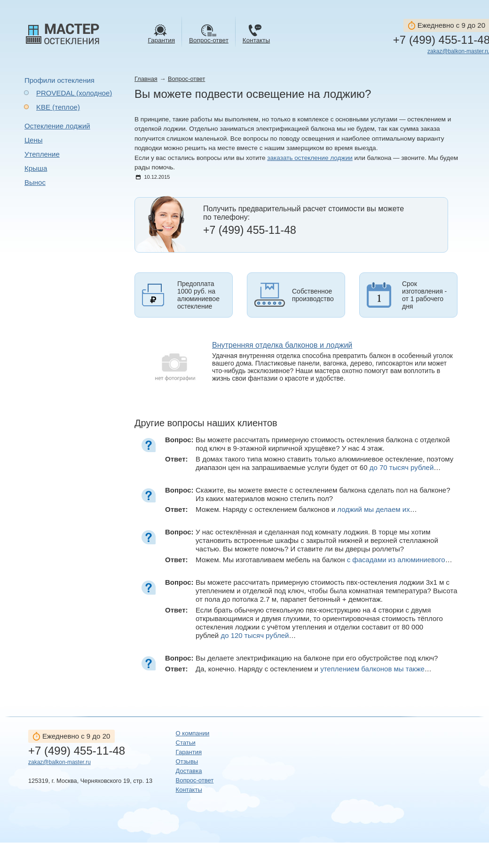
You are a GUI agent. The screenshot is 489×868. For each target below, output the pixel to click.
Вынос (35, 182)
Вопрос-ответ (186, 79)
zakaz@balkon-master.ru (59, 762)
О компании (193, 733)
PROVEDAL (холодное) (74, 93)
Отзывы (187, 761)
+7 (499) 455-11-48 (77, 751)
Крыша (36, 168)
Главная (146, 79)
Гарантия (189, 752)
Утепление (42, 154)
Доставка (189, 771)
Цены (34, 140)
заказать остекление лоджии (310, 158)
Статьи (186, 743)
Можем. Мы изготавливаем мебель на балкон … (324, 560)
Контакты (189, 790)
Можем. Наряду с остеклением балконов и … (306, 509)
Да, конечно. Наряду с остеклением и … (314, 669)
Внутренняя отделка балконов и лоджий (282, 345)
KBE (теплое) (58, 107)
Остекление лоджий (57, 126)
